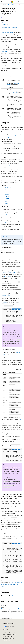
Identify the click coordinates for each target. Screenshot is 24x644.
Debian (6, 191)
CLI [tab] (5, 256)
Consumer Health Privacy (8, 636)
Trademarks (11, 638)
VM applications (15, 92)
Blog (3, 635)
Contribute (9, 635)
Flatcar (6, 193)
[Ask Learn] (19, 5)
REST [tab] (13, 256)
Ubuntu (6, 204)
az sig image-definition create (9, 273)
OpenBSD (7, 198)
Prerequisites (5, 23)
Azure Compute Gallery (8, 32)
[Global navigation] (1, 2)
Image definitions (11, 165)
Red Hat (6, 200)
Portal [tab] (3, 256)
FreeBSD (7, 194)
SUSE (6, 202)
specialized (4, 302)
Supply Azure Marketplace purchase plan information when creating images (12, 584)
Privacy (14, 635)
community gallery (5, 51)
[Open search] (18, 2)
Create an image (5, 24)
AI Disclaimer (5, 633)
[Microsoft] (12, 2)
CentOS (6, 189)
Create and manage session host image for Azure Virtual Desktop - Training (11, 609)
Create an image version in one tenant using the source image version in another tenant (11, 27)
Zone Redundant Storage (10, 483)
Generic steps (8, 187)
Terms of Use (5, 638)
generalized (5, 181)
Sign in (22, 2)
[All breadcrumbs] (2, 5)
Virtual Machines (11, 5)
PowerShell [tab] (9, 256)
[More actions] (22, 5)
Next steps (4, 29)
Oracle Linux (8, 196)
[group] (12, 317)
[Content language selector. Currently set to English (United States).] (8, 624)
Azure (5, 5)
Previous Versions (13, 633)
